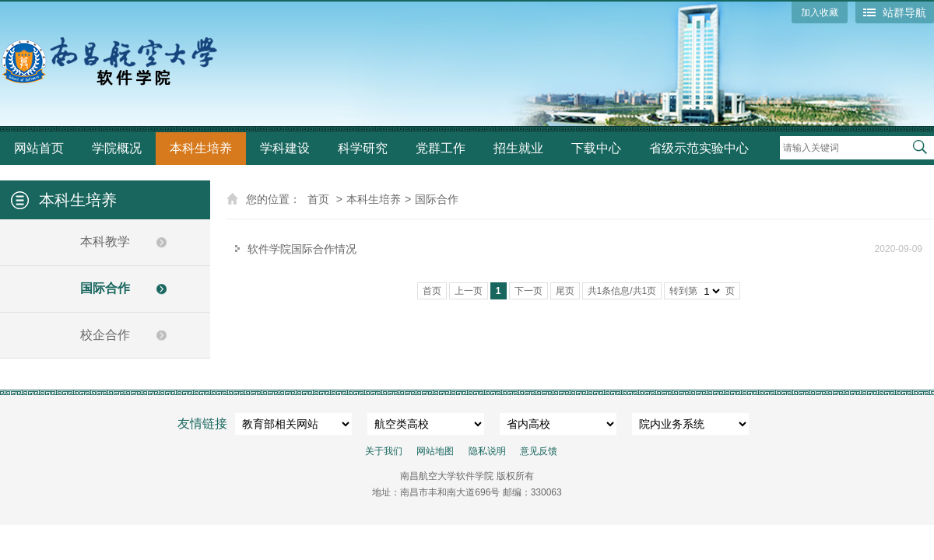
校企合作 (105, 335)
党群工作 (441, 148)
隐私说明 (487, 451)
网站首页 (39, 148)
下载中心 (596, 148)
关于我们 (384, 451)
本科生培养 (201, 148)
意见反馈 (539, 451)
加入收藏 (820, 12)
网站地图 (435, 451)
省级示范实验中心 (699, 148)
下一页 (528, 291)
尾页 (565, 291)
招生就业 (518, 148)
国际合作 (105, 288)
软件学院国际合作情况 (302, 249)
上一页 (469, 291)
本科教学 (105, 241)
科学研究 (363, 148)
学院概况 (117, 148)
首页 (318, 199)
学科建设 (285, 148)
